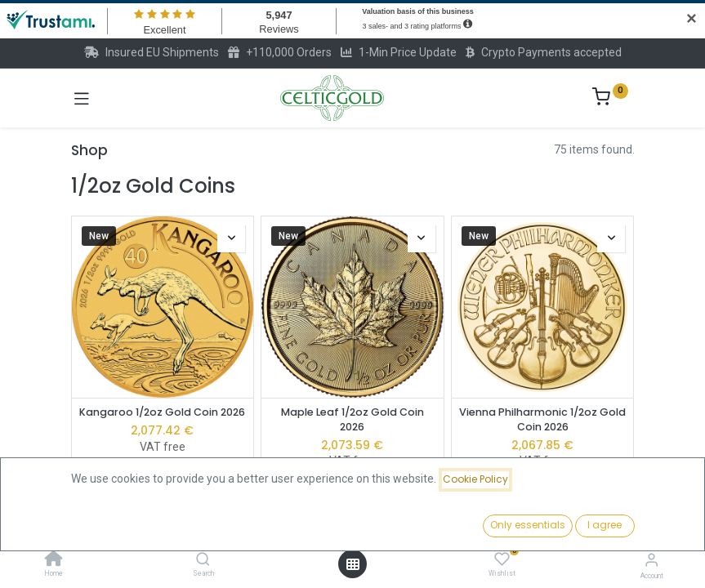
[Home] (54, 560)
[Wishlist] (502, 559)
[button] (539, 527)
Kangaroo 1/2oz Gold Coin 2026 (162, 412)
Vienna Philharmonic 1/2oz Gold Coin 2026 (542, 419)
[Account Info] (651, 560)
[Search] (203, 560)
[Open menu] (353, 564)
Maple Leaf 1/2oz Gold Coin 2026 (352, 419)
